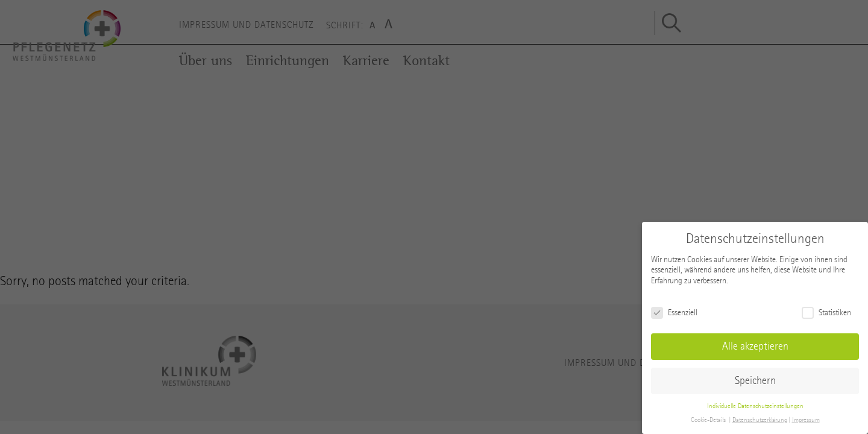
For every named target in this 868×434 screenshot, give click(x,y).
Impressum (806, 420)
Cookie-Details (708, 420)
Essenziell (674, 313)
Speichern (755, 381)
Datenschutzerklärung (760, 420)
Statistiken (826, 313)
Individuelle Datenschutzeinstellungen (755, 406)
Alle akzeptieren (755, 346)
